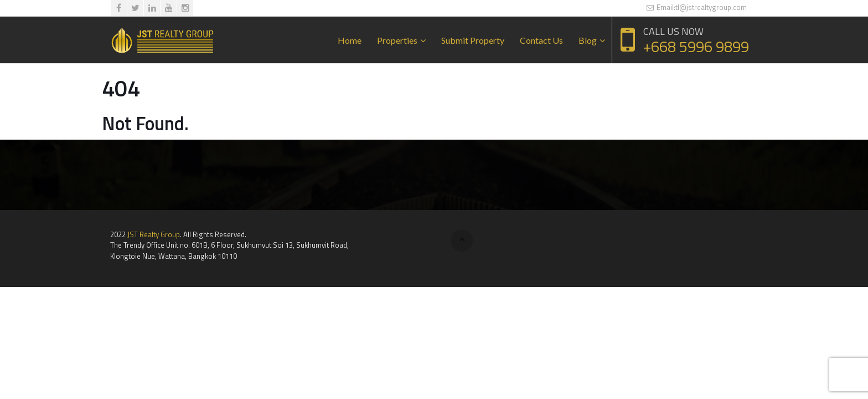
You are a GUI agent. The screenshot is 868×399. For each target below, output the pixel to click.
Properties (397, 40)
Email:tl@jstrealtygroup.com (696, 7)
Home (350, 40)
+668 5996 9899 (696, 46)
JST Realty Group (154, 234)
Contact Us (541, 40)
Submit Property (473, 40)
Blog (588, 40)
